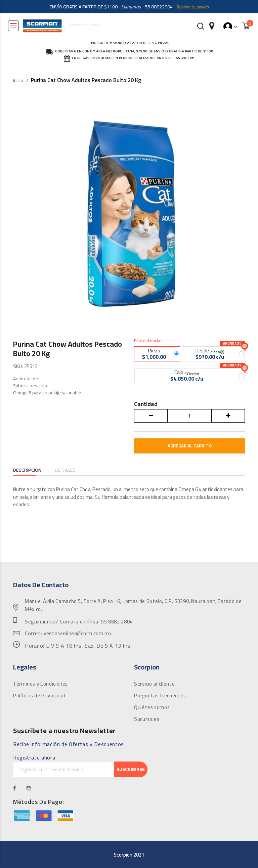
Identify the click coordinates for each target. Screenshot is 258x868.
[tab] (29, 470)
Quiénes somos (152, 707)
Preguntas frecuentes (160, 696)
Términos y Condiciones (40, 684)
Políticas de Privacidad (39, 696)
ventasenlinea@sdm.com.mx (78, 634)
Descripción (29, 470)
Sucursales (147, 719)
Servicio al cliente (154, 684)
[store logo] (42, 26)
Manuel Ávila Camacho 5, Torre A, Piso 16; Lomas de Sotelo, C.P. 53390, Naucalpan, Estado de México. (133, 605)
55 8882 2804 (117, 622)
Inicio (18, 80)
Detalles (70, 470)
